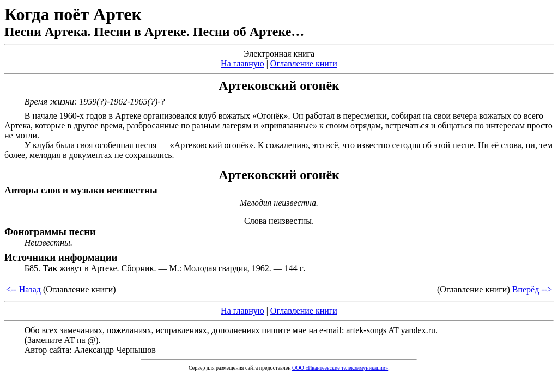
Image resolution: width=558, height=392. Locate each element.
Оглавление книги (304, 63)
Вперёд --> (532, 289)
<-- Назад (23, 289)
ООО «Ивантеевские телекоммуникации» (340, 368)
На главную (242, 63)
